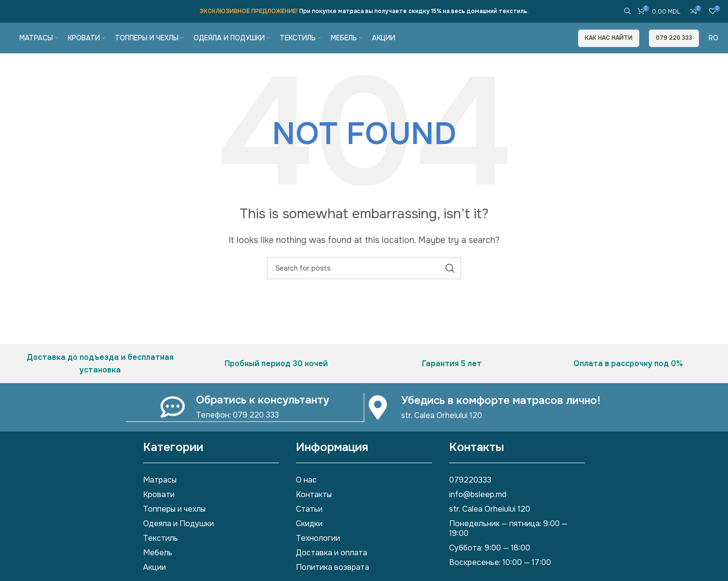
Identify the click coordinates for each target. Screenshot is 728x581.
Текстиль (161, 553)
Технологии (318, 553)
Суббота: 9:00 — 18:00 (490, 562)
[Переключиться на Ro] (713, 44)
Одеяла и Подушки (178, 538)
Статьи (309, 524)
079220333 (470, 494)
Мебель (158, 567)
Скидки (309, 538)
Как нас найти (609, 44)
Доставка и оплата (332, 567)
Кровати (159, 509)
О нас (306, 494)
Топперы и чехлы (174, 524)
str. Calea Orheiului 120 (490, 524)
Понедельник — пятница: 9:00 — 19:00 (508, 543)
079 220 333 (674, 44)
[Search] (626, 10)
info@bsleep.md (478, 509)
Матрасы (160, 494)
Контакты (314, 509)
